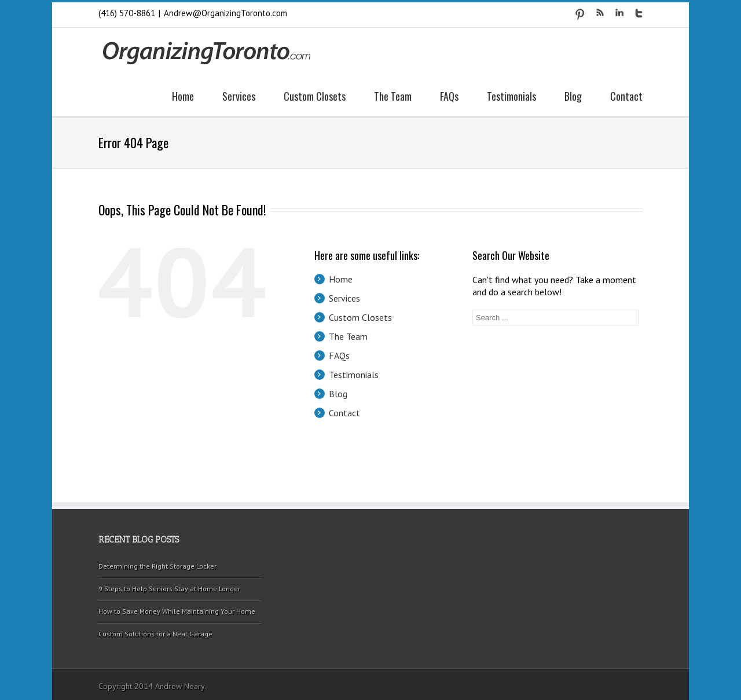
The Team (393, 96)
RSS (600, 12)
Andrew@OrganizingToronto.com (225, 13)
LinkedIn (619, 12)
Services (239, 96)
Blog (573, 96)
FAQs (449, 96)
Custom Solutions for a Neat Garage (155, 634)
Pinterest (580, 14)
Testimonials (511, 96)
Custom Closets (315, 96)
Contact (626, 96)
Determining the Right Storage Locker (157, 566)
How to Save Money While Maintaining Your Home (177, 611)
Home (183, 96)
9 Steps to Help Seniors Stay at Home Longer (169, 589)
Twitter (639, 13)
